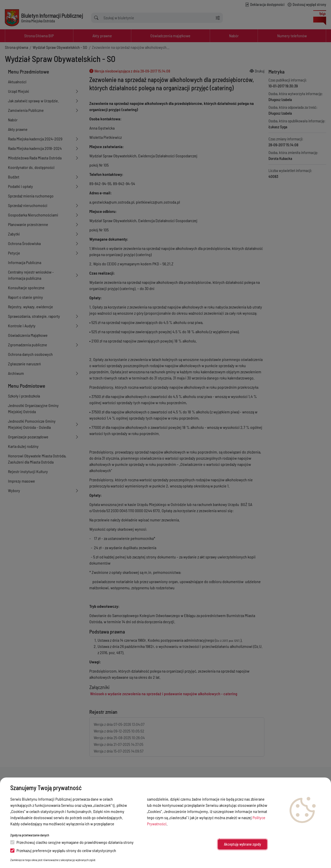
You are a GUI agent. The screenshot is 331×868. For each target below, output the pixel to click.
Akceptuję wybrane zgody (242, 844)
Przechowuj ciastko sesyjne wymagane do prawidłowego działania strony (72, 842)
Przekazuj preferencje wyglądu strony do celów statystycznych (63, 850)
